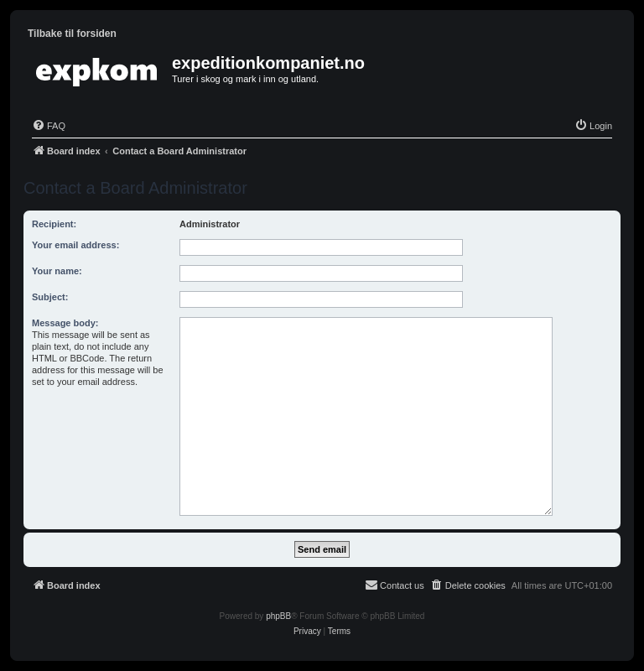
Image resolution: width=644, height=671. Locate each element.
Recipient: (54, 224)
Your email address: (75, 245)
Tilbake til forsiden (72, 34)
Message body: (65, 323)
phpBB (278, 616)
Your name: (57, 271)
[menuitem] (49, 126)
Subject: (50, 297)
